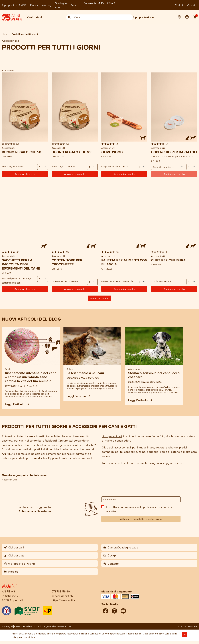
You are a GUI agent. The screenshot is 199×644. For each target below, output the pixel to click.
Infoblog (46, 5)
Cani (30, 17)
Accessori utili (9, 480)
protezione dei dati (155, 507)
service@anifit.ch (62, 596)
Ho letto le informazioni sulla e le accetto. (140, 509)
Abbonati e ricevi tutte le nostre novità (141, 519)
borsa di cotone (170, 452)
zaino (142, 452)
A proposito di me (143, 17)
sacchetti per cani (13, 440)
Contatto (192, 5)
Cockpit (179, 5)
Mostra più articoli (99, 298)
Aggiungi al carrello (25, 174)
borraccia (153, 452)
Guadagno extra (61, 5)
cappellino (131, 452)
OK (184, 635)
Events (34, 5)
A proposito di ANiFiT (14, 5)
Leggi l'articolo (17, 404)
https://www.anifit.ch (64, 600)
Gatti (39, 17)
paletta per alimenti (44, 454)
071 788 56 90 (61, 591)
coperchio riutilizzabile (16, 445)
